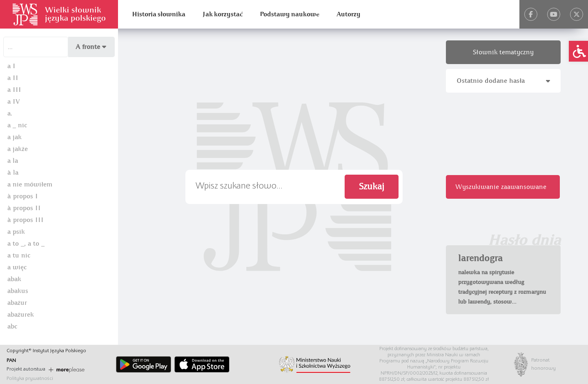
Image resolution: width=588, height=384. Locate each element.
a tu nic (19, 255)
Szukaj (372, 187)
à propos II (24, 208)
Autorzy (349, 14)
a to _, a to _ (26, 244)
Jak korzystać (223, 14)
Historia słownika (159, 14)
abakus (18, 291)
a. (10, 113)
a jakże (18, 149)
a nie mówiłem (30, 184)
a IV (14, 102)
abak (14, 279)
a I (11, 66)
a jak (14, 137)
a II (13, 78)
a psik (16, 232)
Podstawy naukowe (290, 14)
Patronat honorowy (539, 364)
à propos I (23, 196)
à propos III (26, 220)
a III (14, 90)
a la (13, 161)
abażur (17, 303)
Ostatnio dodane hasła (503, 81)
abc (12, 326)
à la (13, 173)
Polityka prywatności (30, 378)
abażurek (21, 315)
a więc (17, 267)
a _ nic (17, 125)
